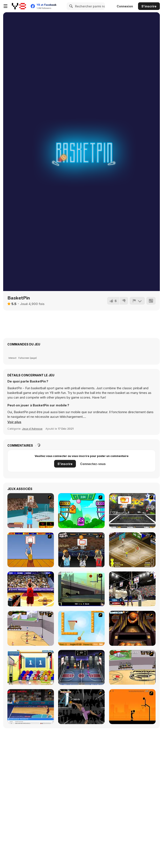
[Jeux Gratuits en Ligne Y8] (19, 6)
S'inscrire (149, 6)
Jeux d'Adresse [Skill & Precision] (32, 429)
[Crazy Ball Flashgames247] (81, 511)
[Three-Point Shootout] (31, 589)
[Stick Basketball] (31, 628)
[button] (14, 422)
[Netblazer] (31, 511)
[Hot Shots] (31, 550)
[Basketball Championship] (132, 628)
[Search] (70, 6)
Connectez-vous (93, 464)
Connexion (125, 6)
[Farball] (132, 707)
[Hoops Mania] (81, 550)
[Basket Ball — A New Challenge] (81, 628)
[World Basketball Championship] (31, 667)
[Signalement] (137, 301)
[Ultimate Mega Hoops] (132, 511)
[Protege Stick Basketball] (132, 667)
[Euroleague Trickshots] (31, 707)
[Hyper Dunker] (81, 707)
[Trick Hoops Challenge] (81, 589)
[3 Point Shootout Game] (132, 589)
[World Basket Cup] (81, 667)
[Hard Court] (132, 550)
